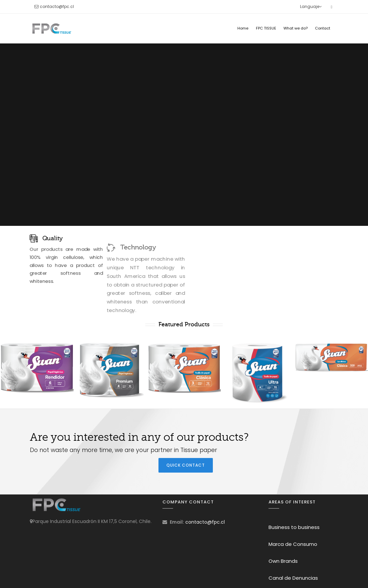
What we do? (296, 28)
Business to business (294, 527)
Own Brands (283, 561)
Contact (323, 28)
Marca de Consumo (293, 544)
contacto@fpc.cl (57, 6)
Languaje (311, 6)
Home (243, 28)
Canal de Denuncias (293, 578)
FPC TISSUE (266, 28)
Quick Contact (186, 465)
